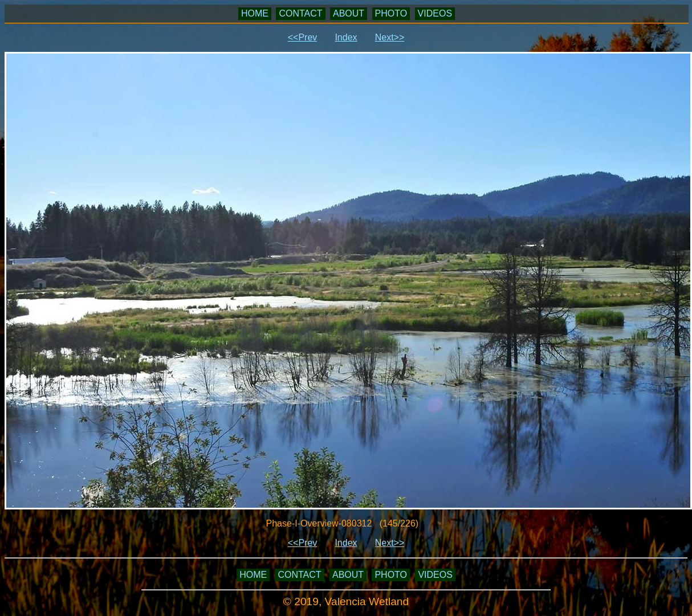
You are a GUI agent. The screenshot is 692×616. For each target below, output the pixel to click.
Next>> (390, 37)
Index (346, 37)
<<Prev (303, 37)
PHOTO (391, 13)
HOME (255, 13)
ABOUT (349, 13)
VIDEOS (435, 13)
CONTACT (300, 13)
